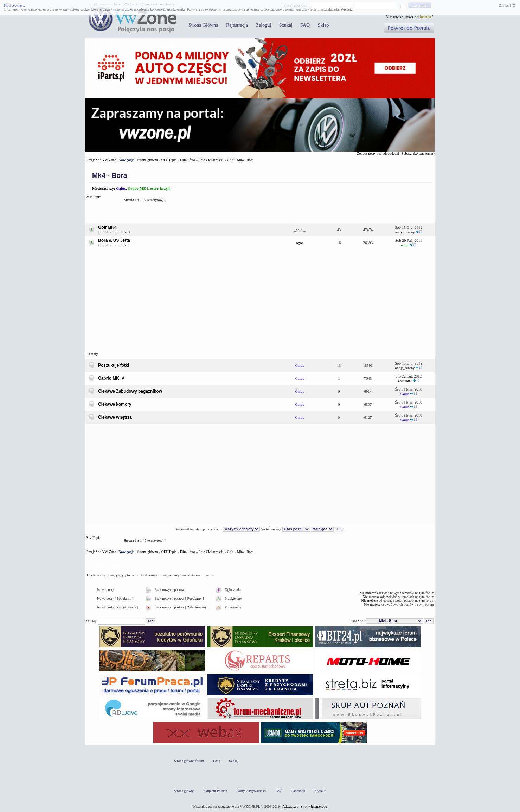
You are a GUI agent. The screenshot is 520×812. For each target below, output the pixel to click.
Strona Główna (203, 25)
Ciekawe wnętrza (115, 417)
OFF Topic (169, 160)
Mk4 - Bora (245, 160)
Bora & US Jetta (114, 240)
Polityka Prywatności (251, 791)
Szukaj (286, 25)
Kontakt (320, 791)
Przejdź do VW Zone (101, 160)
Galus (121, 188)
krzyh (165, 188)
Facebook (298, 791)
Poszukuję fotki (114, 365)
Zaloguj (264, 25)
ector (154, 188)
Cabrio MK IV (111, 378)
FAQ (305, 25)
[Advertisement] (260, 299)
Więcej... (347, 9)
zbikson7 (405, 381)
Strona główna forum (189, 761)
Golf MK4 (107, 227)
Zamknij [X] (508, 5)
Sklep (323, 25)
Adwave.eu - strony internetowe (305, 807)
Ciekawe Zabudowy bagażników (130, 391)
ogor (300, 243)
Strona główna (148, 160)
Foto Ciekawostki (211, 160)
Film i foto (188, 160)
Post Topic (103, 200)
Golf (230, 160)
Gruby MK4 (138, 188)
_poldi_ (300, 230)
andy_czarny (405, 232)
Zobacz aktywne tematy (418, 153)
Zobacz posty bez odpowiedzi (378, 153)
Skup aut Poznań (215, 791)
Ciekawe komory (115, 404)
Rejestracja (237, 25)
